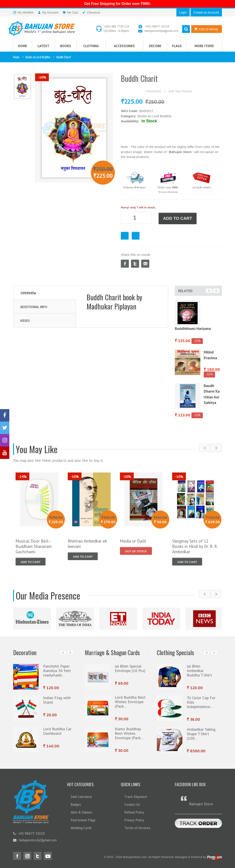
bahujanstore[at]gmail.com (161, 31)
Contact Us (132, 804)
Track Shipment (136, 796)
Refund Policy (134, 811)
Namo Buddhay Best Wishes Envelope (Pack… (129, 732)
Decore (155, 46)
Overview (28, 292)
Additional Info (34, 306)
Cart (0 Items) (205, 29)
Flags (177, 46)
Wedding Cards (81, 827)
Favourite (125, 235)
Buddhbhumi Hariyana (193, 327)
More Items (204, 46)
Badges (76, 804)
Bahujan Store (201, 803)
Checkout (136, 235)
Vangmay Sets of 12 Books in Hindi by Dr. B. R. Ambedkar (195, 545)
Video (25, 319)
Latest (43, 46)
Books (66, 46)
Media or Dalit (133, 540)
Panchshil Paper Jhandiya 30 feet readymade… (57, 670)
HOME (23, 46)
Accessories (124, 46)
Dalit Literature (81, 796)
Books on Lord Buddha (38, 57)
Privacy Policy (134, 819)
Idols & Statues (81, 811)
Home (16, 57)
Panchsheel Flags (83, 819)
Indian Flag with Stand (57, 699)
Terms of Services (137, 827)
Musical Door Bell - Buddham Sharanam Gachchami (34, 545)
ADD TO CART (178, 218)
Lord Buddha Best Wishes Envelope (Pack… (130, 701)
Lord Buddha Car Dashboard (57, 730)
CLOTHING (91, 46)
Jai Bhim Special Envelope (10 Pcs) (130, 667)
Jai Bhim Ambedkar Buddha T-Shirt (199, 670)
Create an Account (206, 12)
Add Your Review (180, 92)
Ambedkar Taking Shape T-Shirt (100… (201, 733)
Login (183, 12)
